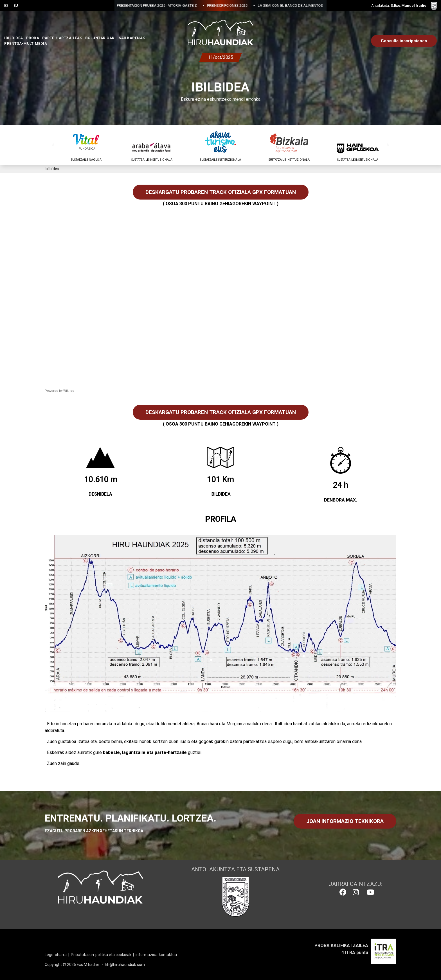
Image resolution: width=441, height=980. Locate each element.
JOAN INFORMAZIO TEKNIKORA (345, 821)
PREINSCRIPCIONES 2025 (195, 5)
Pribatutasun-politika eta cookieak (101, 955)
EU (16, 5)
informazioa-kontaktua (156, 955)
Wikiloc (69, 391)
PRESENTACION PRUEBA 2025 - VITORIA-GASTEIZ (125, 5)
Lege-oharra (56, 955)
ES (6, 5)
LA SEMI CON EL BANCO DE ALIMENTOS (258, 5)
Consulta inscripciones (404, 41)
